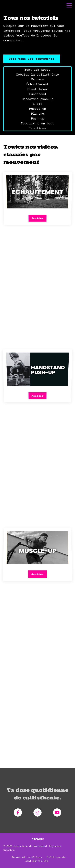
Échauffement (37, 84)
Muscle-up (38, 108)
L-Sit (38, 104)
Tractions (38, 128)
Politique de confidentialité (45, 864)
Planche (38, 113)
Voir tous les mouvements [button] (32, 59)
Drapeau (38, 79)
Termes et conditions (27, 862)
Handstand (38, 94)
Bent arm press (37, 69)
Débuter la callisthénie (38, 74)
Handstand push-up (38, 99)
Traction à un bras (37, 123)
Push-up (38, 118)
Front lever (38, 89)
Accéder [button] (37, 213)
